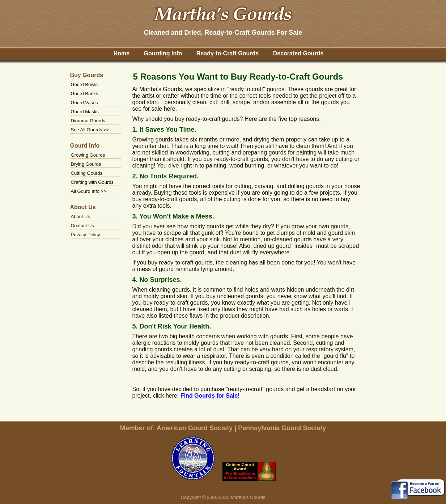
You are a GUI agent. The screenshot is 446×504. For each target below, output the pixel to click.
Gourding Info (163, 53)
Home (122, 53)
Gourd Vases (84, 103)
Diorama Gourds (88, 121)
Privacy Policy (86, 235)
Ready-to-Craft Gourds (228, 53)
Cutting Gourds (87, 173)
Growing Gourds (88, 155)
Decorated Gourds (298, 53)
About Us (80, 217)
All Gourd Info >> (89, 191)
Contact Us (82, 226)
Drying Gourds (86, 164)
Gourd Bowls (84, 84)
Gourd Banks (85, 94)
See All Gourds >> (90, 130)
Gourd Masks (85, 112)
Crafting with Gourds (92, 182)
